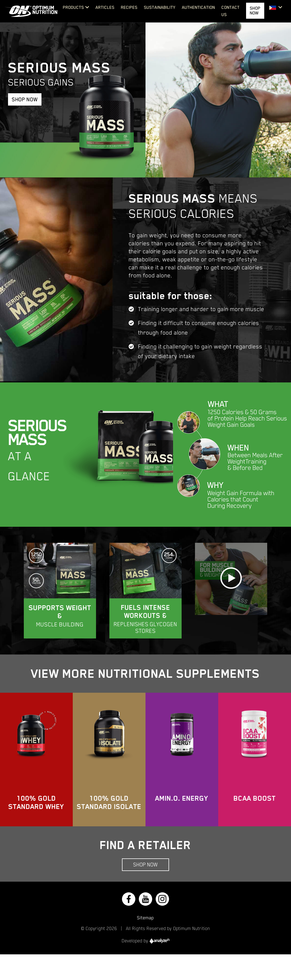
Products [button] (73, 7)
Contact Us (231, 11)
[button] (276, 8)
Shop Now (25, 99)
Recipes (129, 7)
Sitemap (145, 918)
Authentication (198, 7)
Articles (105, 7)
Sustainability (160, 7)
